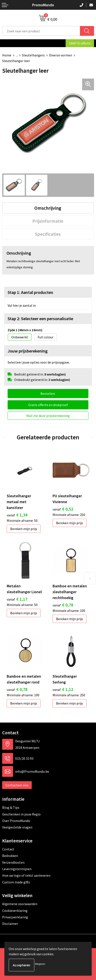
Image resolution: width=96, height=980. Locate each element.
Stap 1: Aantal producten (30, 292)
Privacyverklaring (15, 917)
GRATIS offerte (80, 43)
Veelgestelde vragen (17, 827)
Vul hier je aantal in (22, 305)
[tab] (48, 208)
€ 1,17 (17, 599)
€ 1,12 (63, 689)
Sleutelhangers (33, 55)
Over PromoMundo (16, 821)
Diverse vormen (61, 55)
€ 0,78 (63, 605)
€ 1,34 (17, 515)
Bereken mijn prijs (24, 529)
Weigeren (40, 964)
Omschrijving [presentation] (48, 208)
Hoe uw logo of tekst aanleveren (26, 875)
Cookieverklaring (15, 911)
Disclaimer (10, 924)
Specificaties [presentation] (48, 234)
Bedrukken (10, 856)
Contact (8, 849)
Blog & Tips (11, 807)
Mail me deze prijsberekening (48, 416)
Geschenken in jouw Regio (21, 814)
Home (7, 55)
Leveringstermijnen (17, 869)
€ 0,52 (63, 509)
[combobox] (41, 31)
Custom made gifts (16, 882)
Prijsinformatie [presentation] (48, 221)
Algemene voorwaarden (20, 904)
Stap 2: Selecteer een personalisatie (40, 319)
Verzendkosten (13, 862)
